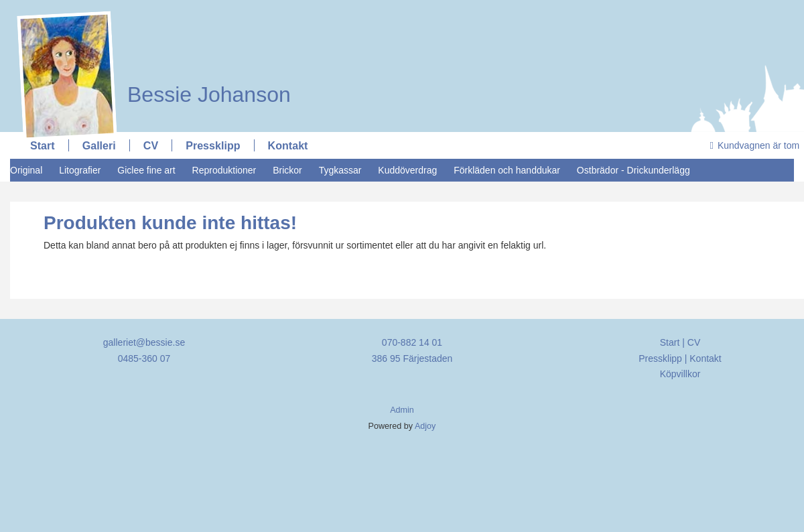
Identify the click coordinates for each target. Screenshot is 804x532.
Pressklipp (213, 145)
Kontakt (288, 145)
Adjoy (425, 426)
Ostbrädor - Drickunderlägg (633, 170)
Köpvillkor (680, 374)
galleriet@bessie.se (144, 342)
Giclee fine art (146, 170)
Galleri (99, 145)
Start (43, 145)
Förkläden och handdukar (507, 170)
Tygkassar (340, 170)
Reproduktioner (224, 170)
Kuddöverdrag (407, 170)
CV (151, 145)
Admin (402, 410)
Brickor (287, 170)
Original (26, 170)
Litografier (80, 170)
